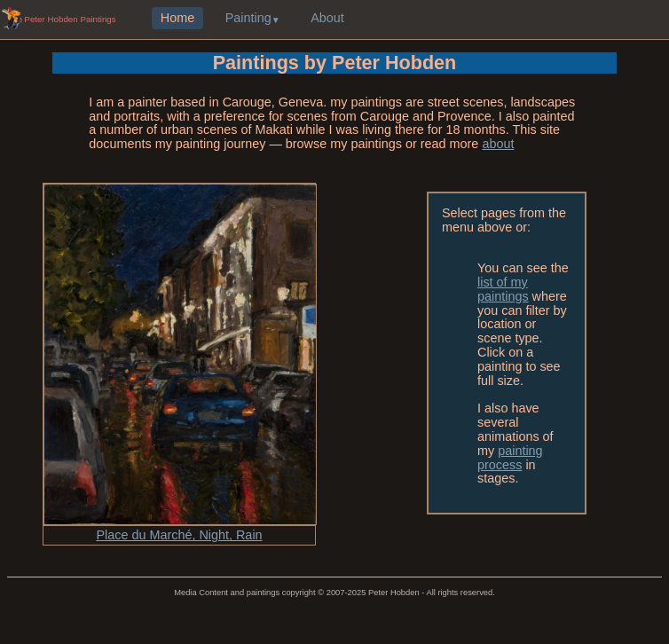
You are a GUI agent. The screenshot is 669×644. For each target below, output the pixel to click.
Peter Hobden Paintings (70, 19)
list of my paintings (503, 289)
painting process (510, 458)
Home (177, 19)
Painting (248, 19)
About (327, 19)
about (498, 144)
